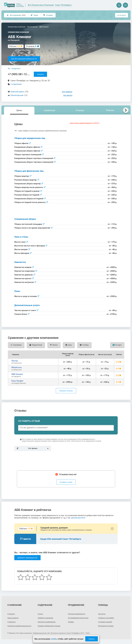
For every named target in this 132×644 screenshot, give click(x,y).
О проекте (12, 614)
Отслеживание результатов (80, 618)
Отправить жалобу (106, 622)
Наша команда (14, 618)
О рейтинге (12, 622)
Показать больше (66, 391)
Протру (15, 361)
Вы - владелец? (14, 68)
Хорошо (92, 639)
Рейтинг (110, 110)
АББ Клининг (17, 374)
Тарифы (71, 622)
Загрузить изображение (48, 622)
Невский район (17, 92)
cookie (53, 639)
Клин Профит (17, 381)
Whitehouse (16, 367)
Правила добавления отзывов (51, 626)
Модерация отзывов (107, 626)
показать (40, 74)
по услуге (122, 15)
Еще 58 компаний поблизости (24, 59)
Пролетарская (17, 95)
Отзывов (31, 46)
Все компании (16, 15)
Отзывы (48, 15)
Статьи (41, 614)
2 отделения (16, 84)
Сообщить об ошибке (107, 618)
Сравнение (50, 110)
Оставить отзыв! (66, 482)
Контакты (102, 614)
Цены (34, 15)
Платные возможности (78, 614)
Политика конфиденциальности (17, 627)
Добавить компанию (46, 618)
